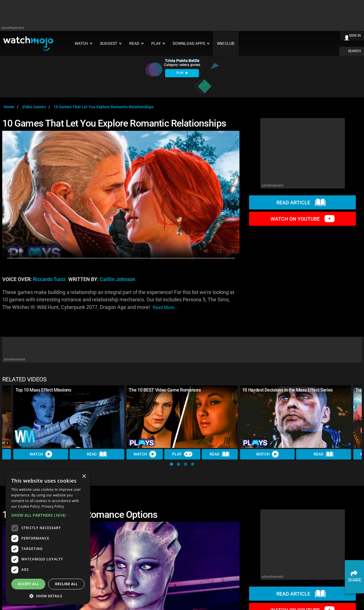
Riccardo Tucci (49, 279)
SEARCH (354, 51)
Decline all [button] (66, 584)
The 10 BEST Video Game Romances (165, 390)
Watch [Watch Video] (41, 454)
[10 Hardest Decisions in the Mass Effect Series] (296, 417)
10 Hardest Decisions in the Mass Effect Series (288, 390)
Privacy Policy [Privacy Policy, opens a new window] (53, 506)
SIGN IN (355, 36)
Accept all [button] (28, 584)
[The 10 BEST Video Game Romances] (182, 417)
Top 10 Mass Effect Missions (43, 390)
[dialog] (48, 537)
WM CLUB (226, 44)
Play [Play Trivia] (182, 454)
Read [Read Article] (97, 454)
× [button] (84, 477)
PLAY (182, 73)
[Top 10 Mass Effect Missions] (69, 417)
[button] (171, 464)
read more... (165, 307)
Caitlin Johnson (117, 279)
